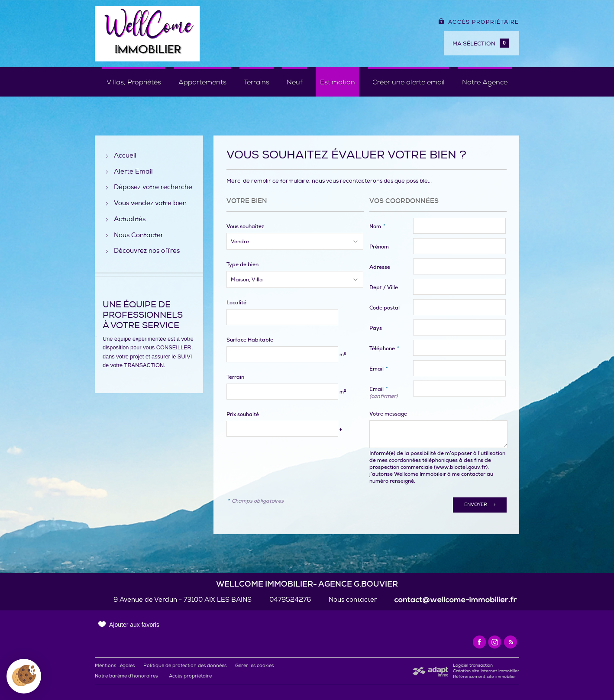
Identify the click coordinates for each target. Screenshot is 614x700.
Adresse (380, 267)
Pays (376, 328)
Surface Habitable (250, 340)
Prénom (379, 247)
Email (379, 369)
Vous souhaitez (245, 226)
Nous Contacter (139, 236)
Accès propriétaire (479, 22)
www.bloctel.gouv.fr (461, 467)
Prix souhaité (243, 414)
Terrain (235, 377)
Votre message (388, 414)
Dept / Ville (384, 287)
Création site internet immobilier (486, 671)
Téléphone (384, 348)
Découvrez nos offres (147, 251)
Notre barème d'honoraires (127, 676)
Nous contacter (353, 600)
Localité (236, 303)
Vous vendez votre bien (150, 204)
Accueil (125, 156)
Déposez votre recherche (153, 188)
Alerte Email (133, 172)
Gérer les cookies (254, 666)
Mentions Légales (115, 666)
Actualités (130, 220)
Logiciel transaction (473, 665)
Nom (377, 226)
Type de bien (242, 265)
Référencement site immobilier (485, 677)
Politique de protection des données (185, 666)
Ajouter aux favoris (134, 625)
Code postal (385, 308)
